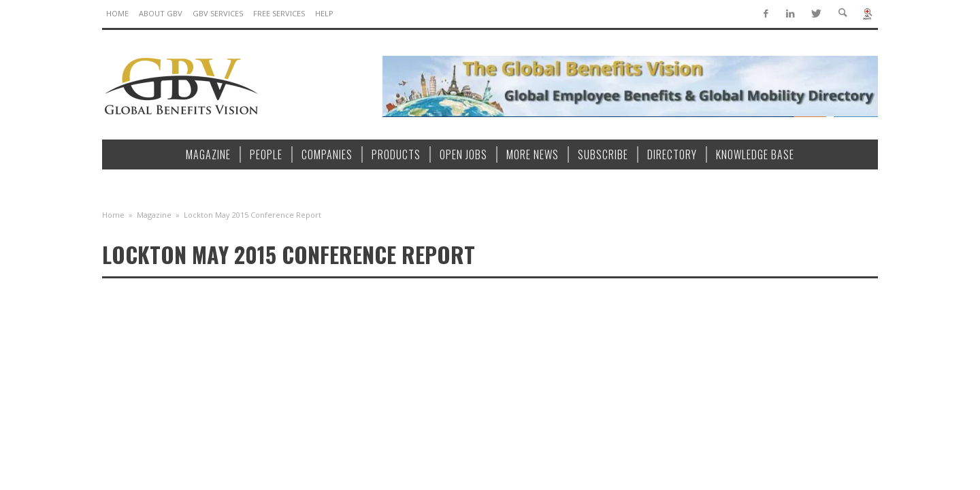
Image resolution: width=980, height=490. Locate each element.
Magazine (154, 215)
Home (113, 215)
